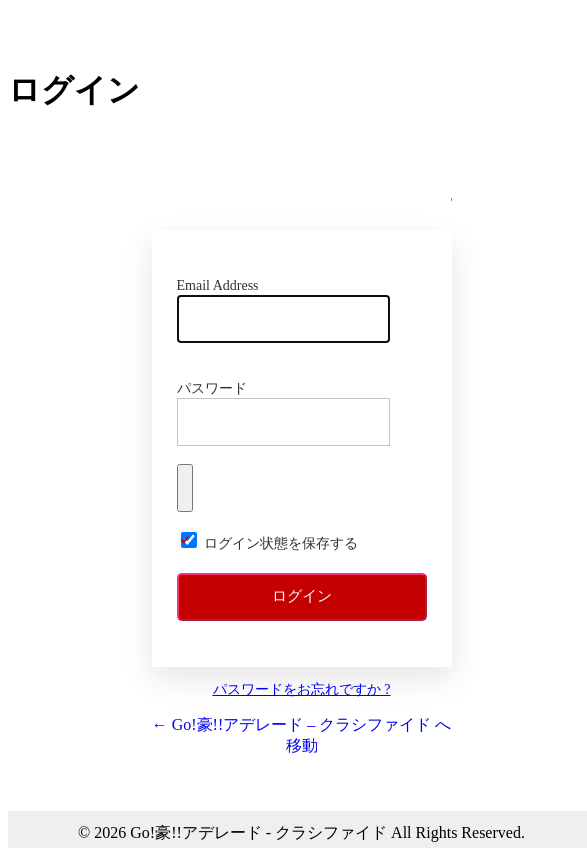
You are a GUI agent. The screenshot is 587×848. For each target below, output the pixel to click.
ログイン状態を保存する (281, 543)
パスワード (212, 388)
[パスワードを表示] (185, 488)
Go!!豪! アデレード (302, 186)
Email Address (218, 285)
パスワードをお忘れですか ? (302, 689)
